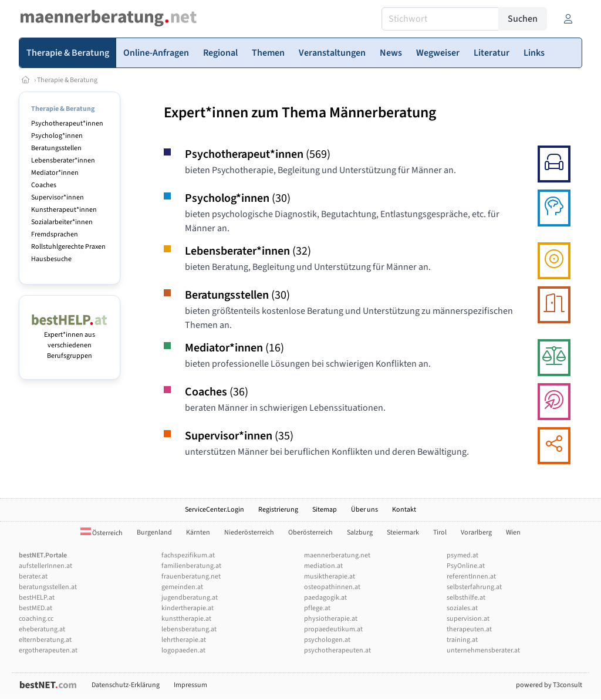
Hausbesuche (51, 259)
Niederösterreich (249, 532)
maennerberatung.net (337, 555)
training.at (462, 640)
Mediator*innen (55, 173)
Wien (513, 532)
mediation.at (323, 566)
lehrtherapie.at (184, 640)
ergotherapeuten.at (48, 650)
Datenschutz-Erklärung (126, 685)
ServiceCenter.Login (215, 510)
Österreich (102, 533)
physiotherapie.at (331, 619)
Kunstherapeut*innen (64, 210)
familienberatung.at (191, 566)
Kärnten (198, 532)
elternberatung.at (45, 640)
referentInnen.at (471, 576)
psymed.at (462, 555)
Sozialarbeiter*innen (62, 222)
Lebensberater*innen (63, 160)
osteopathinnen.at (332, 587)
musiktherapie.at (330, 576)
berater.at (33, 576)
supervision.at (468, 619)
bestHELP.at (37, 598)
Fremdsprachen (55, 234)
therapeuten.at (469, 629)
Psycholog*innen (57, 136)
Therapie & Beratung (67, 80)
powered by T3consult (549, 685)
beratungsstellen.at (48, 587)
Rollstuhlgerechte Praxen (68, 247)
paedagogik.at (325, 598)
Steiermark (403, 532)
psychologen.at (327, 640)
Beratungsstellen (56, 148)
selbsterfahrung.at (474, 587)
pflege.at (317, 608)
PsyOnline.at (466, 566)
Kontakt (404, 510)
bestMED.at (36, 608)
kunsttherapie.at (186, 619)
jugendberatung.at (190, 598)
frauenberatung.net (191, 576)
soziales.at (462, 608)
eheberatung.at (42, 629)
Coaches (44, 185)
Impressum (190, 685)
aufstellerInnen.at (45, 566)
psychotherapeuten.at (337, 650)
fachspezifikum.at (188, 555)
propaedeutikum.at (333, 629)
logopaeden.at (183, 650)
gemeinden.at (182, 587)
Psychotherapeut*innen (67, 124)
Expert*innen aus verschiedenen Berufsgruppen (70, 340)
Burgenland (154, 532)
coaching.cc (36, 619)
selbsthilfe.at (466, 598)
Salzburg (360, 532)
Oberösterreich (310, 532)
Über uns (364, 510)
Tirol (440, 532)
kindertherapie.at (188, 608)
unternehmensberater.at (483, 650)
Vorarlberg (476, 532)
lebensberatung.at (189, 629)
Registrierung (278, 510)
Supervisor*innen (58, 197)
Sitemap (325, 510)
